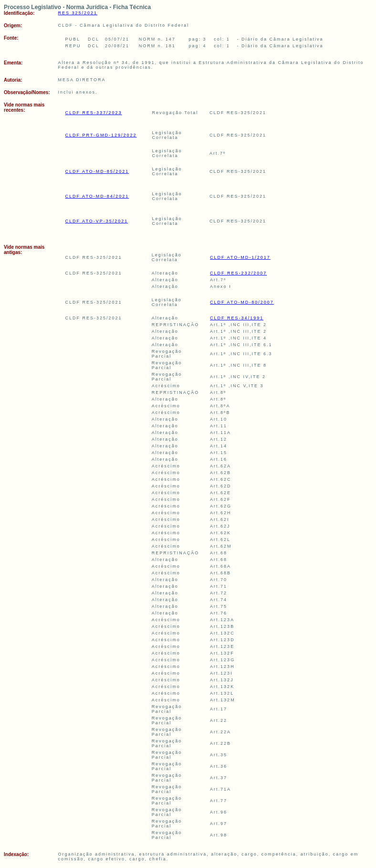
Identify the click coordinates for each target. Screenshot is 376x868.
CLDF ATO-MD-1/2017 (240, 257)
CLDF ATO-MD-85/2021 (97, 171)
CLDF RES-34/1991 (237, 318)
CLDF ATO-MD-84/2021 (97, 196)
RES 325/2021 (78, 13)
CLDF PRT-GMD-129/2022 (101, 135)
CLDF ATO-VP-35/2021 (97, 221)
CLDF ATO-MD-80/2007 (242, 302)
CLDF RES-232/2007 (238, 273)
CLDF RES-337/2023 (94, 113)
